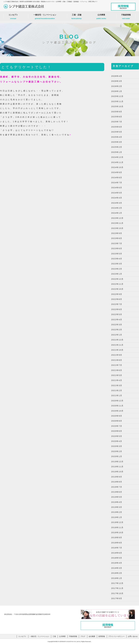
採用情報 (123, 7)
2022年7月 (117, 304)
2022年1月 (117, 335)
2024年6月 (117, 188)
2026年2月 (117, 86)
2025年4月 (117, 137)
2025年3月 (117, 142)
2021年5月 (117, 375)
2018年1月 (117, 578)
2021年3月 (117, 385)
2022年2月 (117, 330)
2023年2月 (117, 269)
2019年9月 (117, 477)
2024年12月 (117, 157)
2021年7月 (117, 365)
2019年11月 (117, 467)
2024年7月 (117, 183)
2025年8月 (117, 117)
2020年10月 (117, 411)
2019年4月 (117, 502)
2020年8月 (117, 421)
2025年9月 (117, 112)
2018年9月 (117, 538)
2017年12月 (117, 583)
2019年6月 (117, 492)
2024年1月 (117, 213)
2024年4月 (117, 198)
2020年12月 (117, 401)
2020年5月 (117, 436)
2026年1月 (117, 91)
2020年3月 (117, 446)
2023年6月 (117, 248)
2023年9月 (117, 233)
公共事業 (101, 17)
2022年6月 (117, 309)
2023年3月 (117, 264)
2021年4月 (117, 380)
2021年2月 (117, 390)
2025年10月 (117, 106)
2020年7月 (117, 426)
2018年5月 (117, 558)
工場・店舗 (77, 17)
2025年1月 (117, 152)
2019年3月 (117, 507)
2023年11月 (117, 223)
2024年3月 (117, 203)
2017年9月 (117, 598)
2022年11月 (117, 284)
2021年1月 (117, 396)
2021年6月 (117, 370)
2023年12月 (117, 218)
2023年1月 (117, 274)
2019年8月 (117, 482)
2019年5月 (117, 497)
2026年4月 (117, 76)
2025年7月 (117, 122)
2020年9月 (117, 416)
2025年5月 (117, 132)
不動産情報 (126, 17)
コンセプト (13, 17)
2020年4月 (117, 441)
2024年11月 (117, 162)
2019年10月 (117, 472)
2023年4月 (117, 259)
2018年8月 (117, 543)
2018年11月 (117, 527)
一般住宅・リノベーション (45, 17)
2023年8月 (117, 238)
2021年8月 (117, 360)
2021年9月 (117, 355)
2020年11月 (117, 406)
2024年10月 (117, 167)
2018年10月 (117, 533)
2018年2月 (117, 573)
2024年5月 (117, 193)
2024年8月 (117, 178)
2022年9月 (117, 294)
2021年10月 (117, 350)
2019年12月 (117, 462)
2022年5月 (117, 314)
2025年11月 (117, 101)
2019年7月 (117, 487)
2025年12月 (117, 96)
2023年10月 (117, 228)
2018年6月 (117, 553)
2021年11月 (117, 345)
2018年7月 (117, 548)
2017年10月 (117, 593)
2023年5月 (117, 254)
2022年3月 (117, 325)
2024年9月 (117, 172)
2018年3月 (117, 568)
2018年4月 (117, 563)
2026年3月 (117, 81)
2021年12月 (117, 340)
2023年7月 (117, 243)
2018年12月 (117, 522)
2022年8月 (117, 299)
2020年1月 (117, 456)
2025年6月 (117, 127)
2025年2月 (117, 147)
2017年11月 (117, 588)
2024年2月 (117, 208)
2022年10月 (117, 289)
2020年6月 (117, 431)
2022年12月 (117, 279)
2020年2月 (117, 451)
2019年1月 (117, 517)
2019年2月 (117, 512)
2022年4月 (117, 320)
